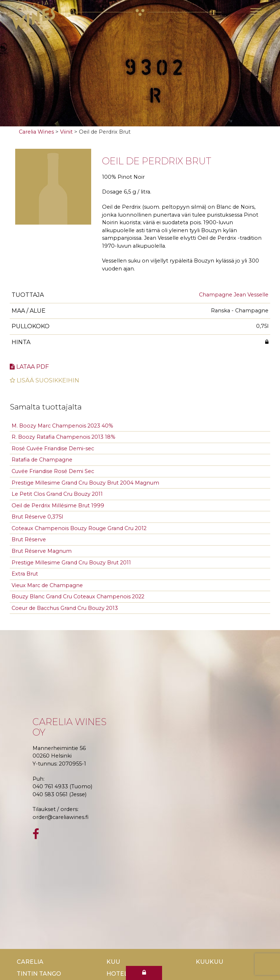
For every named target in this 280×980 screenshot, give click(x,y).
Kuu (113, 962)
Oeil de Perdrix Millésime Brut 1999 (58, 506)
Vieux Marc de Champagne (47, 585)
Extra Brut (25, 574)
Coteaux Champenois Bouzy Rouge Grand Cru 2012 (79, 528)
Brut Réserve (29, 539)
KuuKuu (209, 962)
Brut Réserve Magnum (42, 551)
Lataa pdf (29, 367)
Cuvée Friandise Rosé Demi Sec (53, 471)
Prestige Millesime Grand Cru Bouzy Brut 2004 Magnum (85, 483)
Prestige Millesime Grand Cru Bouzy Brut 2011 (71, 563)
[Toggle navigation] (256, 12)
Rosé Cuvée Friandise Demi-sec (53, 448)
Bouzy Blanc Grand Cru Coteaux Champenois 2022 (78, 597)
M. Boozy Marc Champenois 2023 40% (62, 426)
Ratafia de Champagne (42, 460)
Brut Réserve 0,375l (37, 517)
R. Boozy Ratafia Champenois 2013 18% (63, 437)
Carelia (30, 962)
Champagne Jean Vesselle (234, 295)
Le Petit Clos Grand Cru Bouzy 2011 (57, 494)
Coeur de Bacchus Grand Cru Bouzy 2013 (65, 608)
